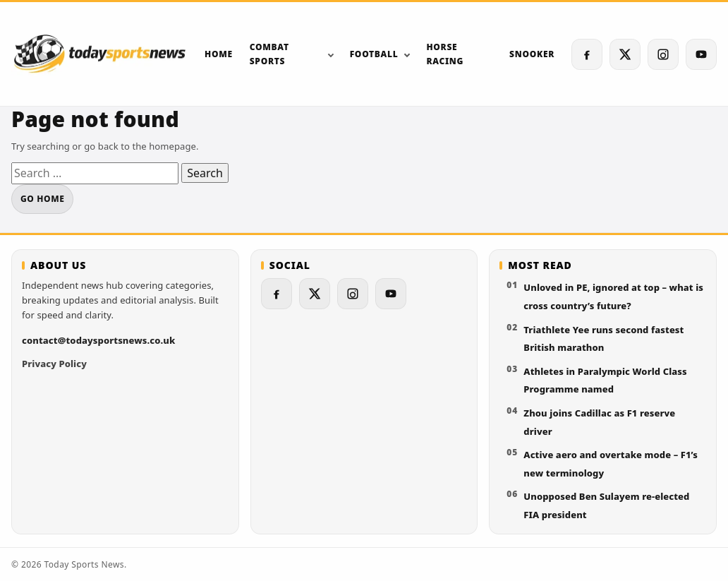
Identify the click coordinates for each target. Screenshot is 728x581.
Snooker (532, 54)
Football (374, 54)
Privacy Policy (54, 364)
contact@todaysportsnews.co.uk (98, 340)
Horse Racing (445, 54)
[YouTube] (701, 54)
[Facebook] (587, 54)
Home (219, 54)
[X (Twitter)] (625, 54)
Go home (42, 199)
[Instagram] (663, 54)
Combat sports (269, 54)
